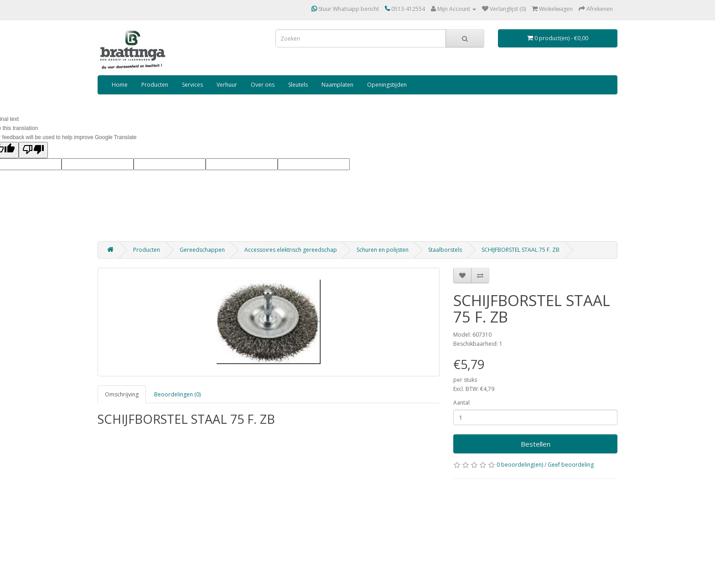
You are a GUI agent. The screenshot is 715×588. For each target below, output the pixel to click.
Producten (155, 85)
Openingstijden (387, 85)
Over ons (263, 85)
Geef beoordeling (571, 465)
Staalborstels (445, 250)
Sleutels (298, 85)
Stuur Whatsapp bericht (345, 9)
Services (192, 85)
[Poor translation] (33, 150)
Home (120, 85)
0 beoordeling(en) (520, 465)
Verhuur (227, 85)
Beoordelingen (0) (177, 394)
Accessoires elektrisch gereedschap (291, 250)
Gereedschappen (202, 250)
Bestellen (536, 444)
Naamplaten (337, 85)
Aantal (461, 403)
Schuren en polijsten (383, 250)
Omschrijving (122, 394)
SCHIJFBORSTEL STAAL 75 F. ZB (521, 250)
